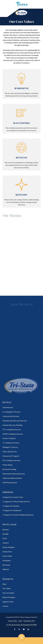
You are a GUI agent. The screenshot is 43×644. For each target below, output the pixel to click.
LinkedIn (28, 629)
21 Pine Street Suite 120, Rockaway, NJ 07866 (21, 625)
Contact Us (7, 641)
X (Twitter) (19, 629)
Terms (20, 621)
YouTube (24, 629)
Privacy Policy (13, 621)
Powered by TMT (29, 621)
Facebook (15, 629)
